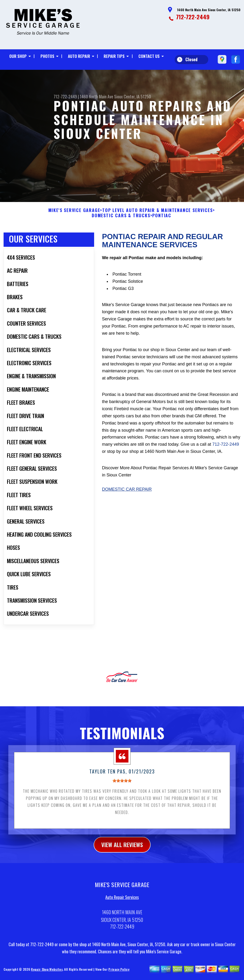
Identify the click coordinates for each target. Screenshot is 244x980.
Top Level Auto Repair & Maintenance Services (157, 213)
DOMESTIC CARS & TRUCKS (121, 218)
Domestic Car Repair (127, 492)
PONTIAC (162, 218)
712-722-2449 (193, 17)
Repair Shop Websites (47, 972)
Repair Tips (114, 56)
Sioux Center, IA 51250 (132, 96)
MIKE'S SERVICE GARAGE (74, 213)
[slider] (122, 783)
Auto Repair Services (122, 899)
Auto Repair (79, 56)
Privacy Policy (119, 972)
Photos (47, 56)
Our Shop (18, 56)
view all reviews (122, 847)
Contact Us (149, 56)
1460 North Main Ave (97, 96)
